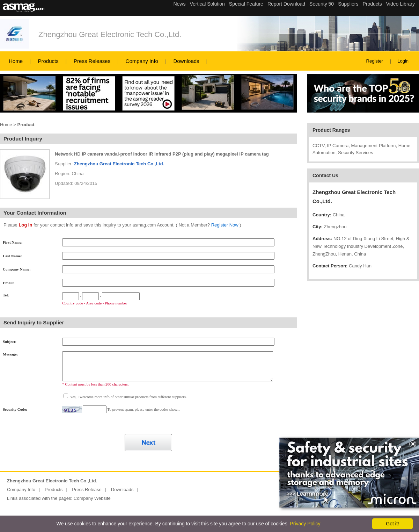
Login (403, 61)
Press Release (87, 490)
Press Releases (92, 61)
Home (16, 61)
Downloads (186, 61)
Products (48, 61)
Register (375, 61)
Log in (25, 225)
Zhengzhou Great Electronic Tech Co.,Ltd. (110, 34)
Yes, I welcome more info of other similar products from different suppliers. (128, 397)
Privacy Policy (305, 524)
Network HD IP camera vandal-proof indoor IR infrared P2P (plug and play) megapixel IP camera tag (162, 154)
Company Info (142, 61)
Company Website (92, 498)
